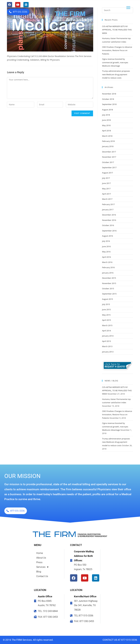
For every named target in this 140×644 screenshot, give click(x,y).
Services (42, 567)
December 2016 (109, 215)
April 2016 (106, 257)
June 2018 (106, 120)
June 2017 (106, 183)
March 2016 (107, 262)
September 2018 (109, 104)
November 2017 (109, 157)
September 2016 (109, 231)
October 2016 (108, 225)
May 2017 (106, 189)
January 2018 (108, 146)
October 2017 (108, 162)
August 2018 (107, 110)
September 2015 (109, 294)
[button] (128, 8)
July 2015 (106, 304)
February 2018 (108, 141)
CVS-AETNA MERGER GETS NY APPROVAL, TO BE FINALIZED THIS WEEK (117, 30)
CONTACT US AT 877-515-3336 (120, 640)
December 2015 (109, 278)
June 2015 (106, 309)
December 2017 (109, 152)
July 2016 (106, 241)
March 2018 (107, 136)
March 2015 (107, 325)
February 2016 (108, 267)
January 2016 (108, 273)
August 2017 (107, 173)
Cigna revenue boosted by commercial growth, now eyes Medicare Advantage (115, 62)
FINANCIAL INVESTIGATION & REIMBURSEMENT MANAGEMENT (70, 19)
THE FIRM (70, 14)
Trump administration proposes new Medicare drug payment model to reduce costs (116, 74)
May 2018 (106, 125)
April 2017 (106, 194)
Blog (39, 572)
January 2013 (108, 352)
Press (39, 562)
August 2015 (107, 299)
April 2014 (106, 331)
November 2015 (109, 283)
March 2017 (107, 199)
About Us (41, 558)
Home (40, 553)
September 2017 (109, 167)
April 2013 (106, 341)
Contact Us (42, 576)
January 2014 (108, 336)
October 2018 (108, 99)
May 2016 (106, 252)
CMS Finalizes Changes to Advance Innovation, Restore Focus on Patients (117, 50)
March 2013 (107, 346)
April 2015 (106, 320)
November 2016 (109, 220)
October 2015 (108, 289)
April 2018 (106, 131)
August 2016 (107, 236)
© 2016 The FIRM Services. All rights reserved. (28, 640)
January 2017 (108, 210)
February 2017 (108, 204)
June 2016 (106, 246)
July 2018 (106, 115)
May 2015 (106, 315)
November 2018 (109, 94)
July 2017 (106, 178)
